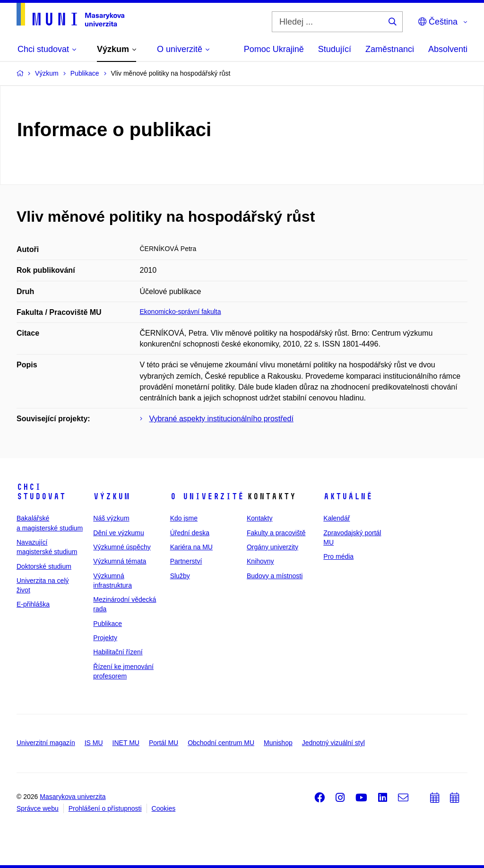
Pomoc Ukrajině (274, 49)
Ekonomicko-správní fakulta (181, 312)
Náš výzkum (111, 518)
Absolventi (448, 49)
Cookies (164, 808)
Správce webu (38, 808)
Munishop (278, 743)
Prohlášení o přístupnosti (105, 808)
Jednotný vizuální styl (333, 743)
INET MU (126, 743)
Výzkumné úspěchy (122, 547)
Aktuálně (348, 496)
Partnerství (186, 561)
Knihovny (260, 561)
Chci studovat (41, 492)
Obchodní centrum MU (221, 743)
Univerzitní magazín (46, 743)
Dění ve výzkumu (118, 533)
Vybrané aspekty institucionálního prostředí (221, 419)
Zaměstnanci (390, 49)
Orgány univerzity (272, 547)
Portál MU (164, 743)
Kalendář (337, 518)
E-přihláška (33, 604)
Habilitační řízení (118, 652)
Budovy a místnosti (275, 576)
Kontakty (259, 518)
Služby (180, 576)
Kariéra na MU (191, 547)
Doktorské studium (44, 566)
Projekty (105, 638)
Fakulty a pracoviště (276, 533)
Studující (335, 49)
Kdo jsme (184, 518)
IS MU (94, 743)
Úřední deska (190, 533)
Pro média (338, 556)
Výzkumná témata (120, 561)
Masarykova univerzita (73, 797)
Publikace (108, 624)
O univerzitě (207, 496)
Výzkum (112, 496)
